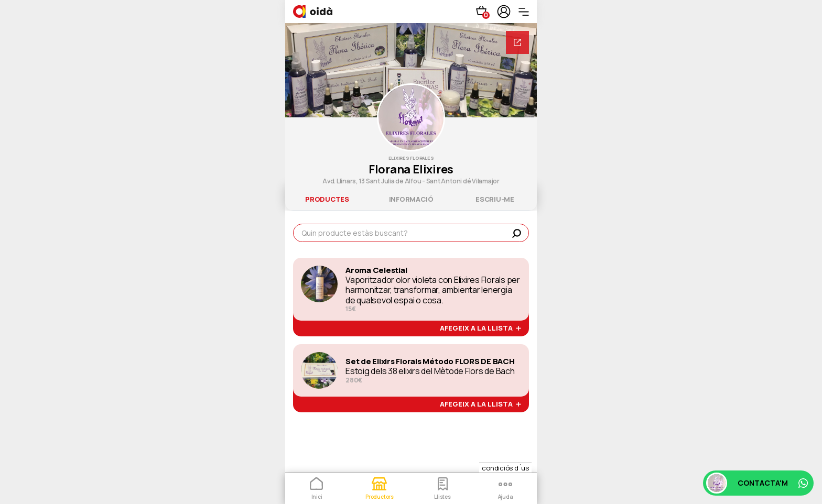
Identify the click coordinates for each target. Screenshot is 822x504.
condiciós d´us (505, 468)
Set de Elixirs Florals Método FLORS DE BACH (430, 361)
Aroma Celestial (376, 270)
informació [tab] (411, 199)
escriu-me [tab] (495, 199)
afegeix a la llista (480, 328)
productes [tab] (327, 199)
